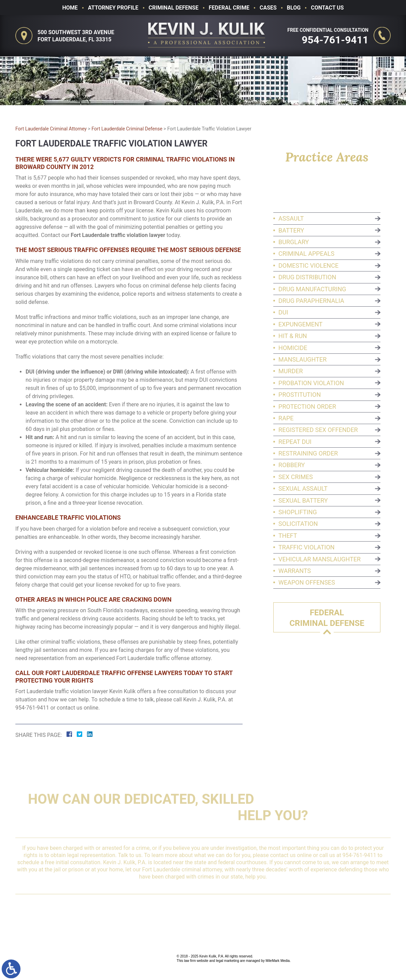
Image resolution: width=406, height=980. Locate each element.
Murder (292, 371)
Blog (294, 8)
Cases (268, 8)
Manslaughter (304, 359)
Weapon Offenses (308, 582)
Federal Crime (229, 8)
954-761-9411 (336, 40)
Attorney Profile (113, 8)
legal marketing (228, 961)
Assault (293, 218)
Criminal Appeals (308, 254)
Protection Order (309, 407)
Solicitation (300, 524)
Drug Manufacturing (314, 289)
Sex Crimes (297, 477)
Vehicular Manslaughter (321, 559)
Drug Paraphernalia (313, 301)
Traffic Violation (308, 547)
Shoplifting (299, 512)
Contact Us (327, 8)
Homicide (295, 348)
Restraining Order (310, 453)
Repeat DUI (297, 442)
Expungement (302, 324)
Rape (288, 418)
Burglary (295, 242)
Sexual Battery (305, 500)
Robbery (293, 465)
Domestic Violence (310, 265)
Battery (293, 230)
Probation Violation (313, 383)
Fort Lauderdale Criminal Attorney (51, 129)
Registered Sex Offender (320, 430)
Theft (289, 536)
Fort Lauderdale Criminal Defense (127, 129)
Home (70, 8)
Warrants (296, 571)
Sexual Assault (305, 488)
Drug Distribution (309, 277)
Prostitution (301, 395)
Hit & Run (294, 336)
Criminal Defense (174, 8)
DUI (285, 312)
